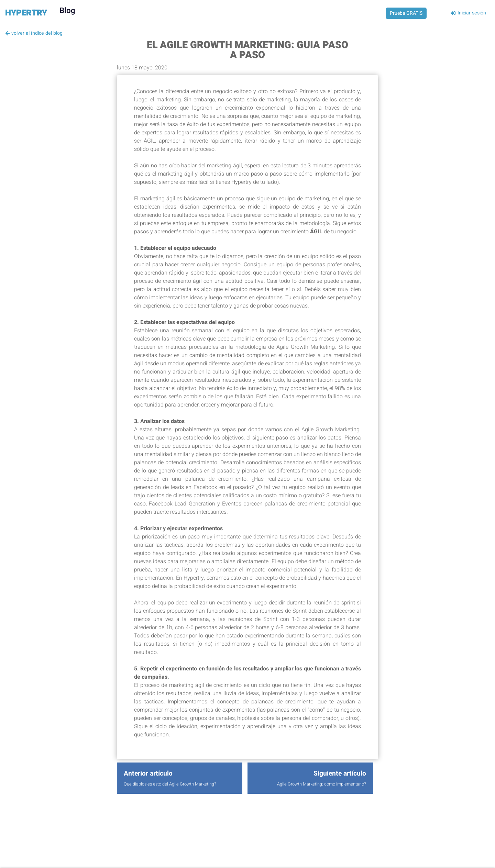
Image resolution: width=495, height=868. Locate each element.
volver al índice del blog (34, 33)
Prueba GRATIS (406, 13)
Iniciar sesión (468, 13)
